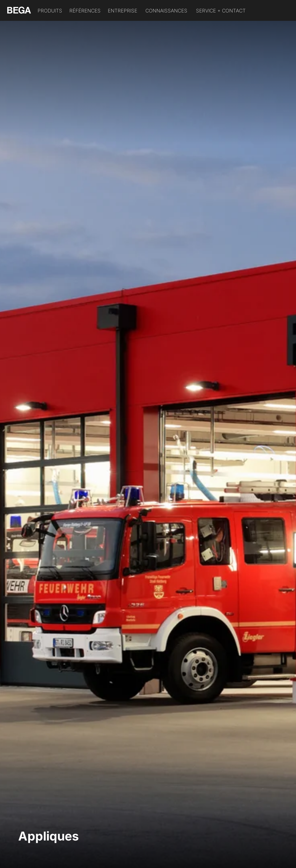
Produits (50, 11)
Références (85, 11)
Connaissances (166, 11)
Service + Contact (221, 11)
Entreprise (123, 11)
